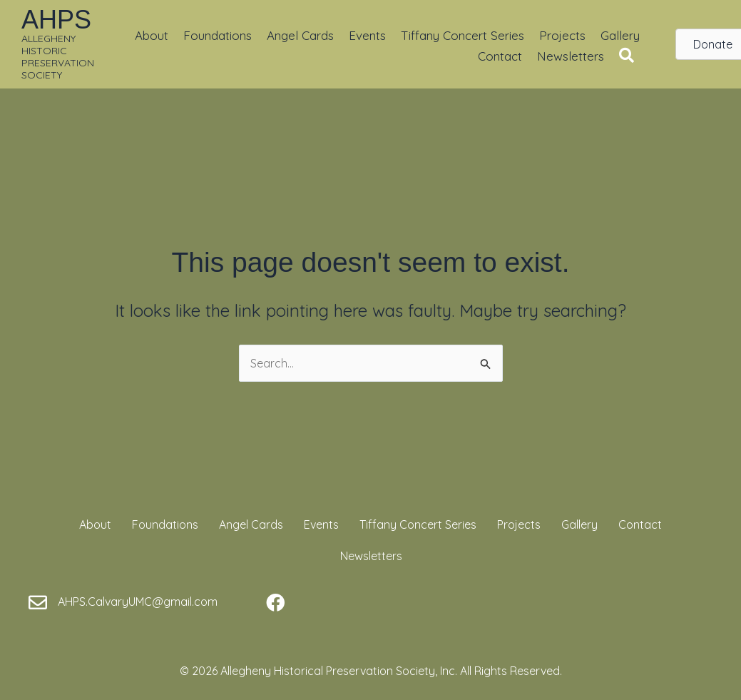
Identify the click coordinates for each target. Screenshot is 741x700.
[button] (629, 56)
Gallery (620, 35)
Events (367, 35)
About (152, 35)
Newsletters (571, 56)
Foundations (218, 35)
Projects (562, 35)
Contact (500, 56)
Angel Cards (300, 35)
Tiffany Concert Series (463, 35)
